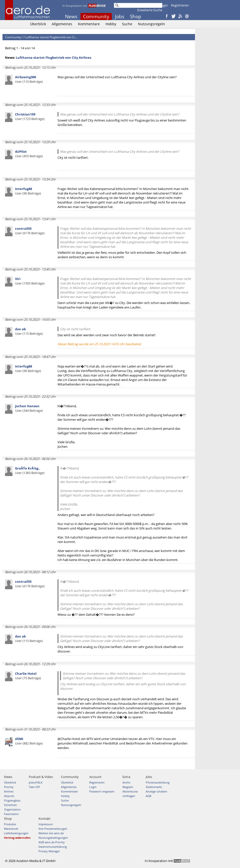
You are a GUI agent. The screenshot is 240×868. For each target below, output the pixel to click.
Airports (9, 796)
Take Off (34, 787)
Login (164, 5)
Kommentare (89, 24)
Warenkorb (11, 829)
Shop (136, 16)
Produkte (10, 824)
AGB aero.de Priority (52, 842)
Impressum (46, 824)
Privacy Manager (49, 851)
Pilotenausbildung (158, 782)
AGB (148, 796)
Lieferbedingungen (16, 833)
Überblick (38, 24)
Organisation (12, 809)
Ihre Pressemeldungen (53, 829)
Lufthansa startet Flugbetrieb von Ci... (51, 37)
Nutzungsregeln (151, 24)
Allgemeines (62, 24)
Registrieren (180, 5)
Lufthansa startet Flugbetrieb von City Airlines (53, 57)
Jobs (120, 16)
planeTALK (36, 782)
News (71, 16)
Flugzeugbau (12, 800)
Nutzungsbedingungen (53, 838)
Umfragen (129, 796)
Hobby (111, 24)
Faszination (11, 814)
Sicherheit (10, 805)
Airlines (9, 791)
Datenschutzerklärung (53, 847)
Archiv (126, 782)
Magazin (128, 787)
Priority (9, 787)
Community (96, 16)
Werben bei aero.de (51, 833)
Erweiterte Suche (150, 10)
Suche (127, 24)
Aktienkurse (130, 791)
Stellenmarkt (154, 787)
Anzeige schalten (156, 791)
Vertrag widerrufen (17, 838)
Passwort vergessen (102, 791)
